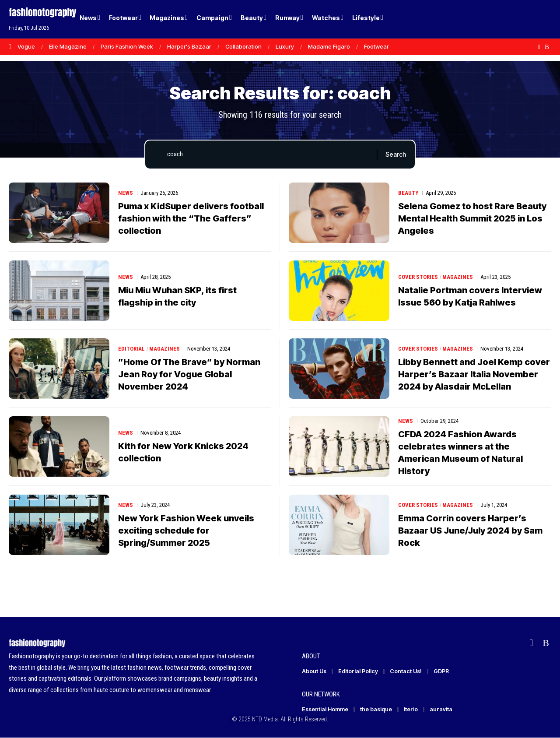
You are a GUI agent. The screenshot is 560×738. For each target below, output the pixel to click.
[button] (529, 19)
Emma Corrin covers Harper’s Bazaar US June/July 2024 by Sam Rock (470, 531)
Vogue (26, 46)
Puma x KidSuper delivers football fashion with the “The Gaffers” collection (191, 218)
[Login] (511, 19)
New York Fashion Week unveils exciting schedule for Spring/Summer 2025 (186, 531)
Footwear (376, 46)
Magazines (458, 277)
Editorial (131, 349)
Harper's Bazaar (189, 46)
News (126, 193)
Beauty (408, 193)
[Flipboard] (539, 47)
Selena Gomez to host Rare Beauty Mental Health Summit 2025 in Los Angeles (472, 218)
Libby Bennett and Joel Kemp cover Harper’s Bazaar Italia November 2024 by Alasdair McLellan (474, 374)
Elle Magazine (68, 46)
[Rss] (547, 47)
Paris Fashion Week (127, 46)
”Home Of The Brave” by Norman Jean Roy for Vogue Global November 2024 (189, 374)
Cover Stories (418, 277)
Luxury (285, 46)
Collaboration (243, 46)
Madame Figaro (329, 46)
